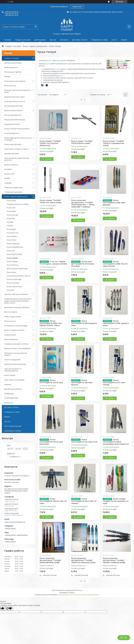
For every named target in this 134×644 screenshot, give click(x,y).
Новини (124, 40)
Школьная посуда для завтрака (17, 307)
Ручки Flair (11, 218)
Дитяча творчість (11, 165)
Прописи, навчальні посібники (16, 294)
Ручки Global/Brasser (15, 247)
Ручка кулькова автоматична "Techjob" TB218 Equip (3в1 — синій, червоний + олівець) (83, 203)
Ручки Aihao (11, 201)
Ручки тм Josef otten (15, 287)
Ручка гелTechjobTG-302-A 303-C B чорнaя (84, 501)
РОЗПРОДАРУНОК (11, 398)
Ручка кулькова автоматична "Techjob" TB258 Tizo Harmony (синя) (83, 560)
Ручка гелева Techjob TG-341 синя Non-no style (116, 501)
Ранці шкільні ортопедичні (15, 81)
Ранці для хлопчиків (12, 124)
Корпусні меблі (10, 335)
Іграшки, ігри (9, 174)
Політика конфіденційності (89, 595)
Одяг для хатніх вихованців (15, 364)
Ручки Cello (11, 208)
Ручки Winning (12, 265)
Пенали (7, 76)
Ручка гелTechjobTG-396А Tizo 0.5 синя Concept (115, 264)
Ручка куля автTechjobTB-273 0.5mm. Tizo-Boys (83, 264)
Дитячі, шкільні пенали (13, 110)
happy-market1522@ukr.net (15, 522)
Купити (48, 159)
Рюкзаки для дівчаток (13, 115)
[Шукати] (36, 27)
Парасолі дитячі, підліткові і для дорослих (17, 159)
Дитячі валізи (40, 40)
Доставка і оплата (80, 40)
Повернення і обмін (100, 40)
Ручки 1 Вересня (13, 244)
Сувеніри (8, 183)
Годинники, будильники (14, 187)
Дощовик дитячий (11, 153)
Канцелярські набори (13, 431)
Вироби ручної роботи (13, 389)
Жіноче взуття (10, 321)
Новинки (8, 384)
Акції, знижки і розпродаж (14, 380)
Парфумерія (9, 393)
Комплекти (9, 403)
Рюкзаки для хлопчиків (13, 106)
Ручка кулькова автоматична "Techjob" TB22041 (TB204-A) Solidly (114, 560)
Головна (7, 40)
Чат (124, 638)
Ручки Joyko (11, 229)
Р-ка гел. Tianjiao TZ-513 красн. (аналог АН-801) (53, 263)
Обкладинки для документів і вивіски (16, 354)
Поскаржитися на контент (69, 595)
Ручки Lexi (11, 251)
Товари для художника (13, 192)
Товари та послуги (23, 40)
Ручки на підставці (14, 279)
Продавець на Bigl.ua (67, 592)
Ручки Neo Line (13, 233)
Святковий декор (11, 339)
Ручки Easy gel (12, 215)
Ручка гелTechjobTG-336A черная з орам (116, 323)
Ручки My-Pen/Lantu (15, 254)
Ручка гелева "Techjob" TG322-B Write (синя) (82, 142)
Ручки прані (11, 272)
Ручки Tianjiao (12, 261)
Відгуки (7, 417)
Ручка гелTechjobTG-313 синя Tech (84, 441)
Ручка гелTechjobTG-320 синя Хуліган (82, 382)
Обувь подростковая (13, 317)
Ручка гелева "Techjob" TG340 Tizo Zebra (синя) (50, 201)
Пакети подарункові (12, 360)
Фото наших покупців (13, 426)
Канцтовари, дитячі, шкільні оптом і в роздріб (18, 139)
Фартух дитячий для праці (15, 120)
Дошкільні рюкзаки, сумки (15, 97)
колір (57, 69)
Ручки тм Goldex (13, 283)
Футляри (10, 222)
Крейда (7, 178)
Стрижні (10, 226)
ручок (48, 64)
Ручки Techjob (12, 258)
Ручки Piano (11, 240)
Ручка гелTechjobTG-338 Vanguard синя (84, 323)
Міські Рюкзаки (10, 86)
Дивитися (77, 6)
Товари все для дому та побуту (16, 344)
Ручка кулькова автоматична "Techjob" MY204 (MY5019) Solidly (51, 560)
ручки (60, 76)
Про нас (53, 40)
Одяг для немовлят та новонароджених (13, 370)
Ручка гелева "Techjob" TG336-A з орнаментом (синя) (114, 143)
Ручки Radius (12, 236)
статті (114, 40)
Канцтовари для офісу (13, 144)
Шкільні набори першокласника (17, 129)
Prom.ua (79, 590)
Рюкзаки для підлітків (13, 72)
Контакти (64, 40)
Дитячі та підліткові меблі (14, 330)
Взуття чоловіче (11, 312)
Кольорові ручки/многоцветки (19, 276)
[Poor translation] (9, 609)
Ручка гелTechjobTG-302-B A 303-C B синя (53, 501)
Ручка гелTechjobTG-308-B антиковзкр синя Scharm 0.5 (116, 442)
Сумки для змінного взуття (15, 101)
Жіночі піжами (10, 375)
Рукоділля (8, 169)
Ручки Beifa (11, 211)
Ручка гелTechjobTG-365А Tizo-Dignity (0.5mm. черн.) (51, 323)
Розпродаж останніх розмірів (16, 326)
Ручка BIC (10, 290)
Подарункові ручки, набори (18, 204)
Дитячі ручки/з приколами (17, 269)
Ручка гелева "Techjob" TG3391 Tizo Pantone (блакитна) (50, 143)
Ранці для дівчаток (12, 133)
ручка (49, 60)
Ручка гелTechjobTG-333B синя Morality (114, 202)
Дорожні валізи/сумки (13, 63)
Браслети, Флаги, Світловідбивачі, (18, 348)
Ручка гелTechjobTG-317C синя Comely (114, 382)
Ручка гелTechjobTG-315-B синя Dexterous (51, 442)
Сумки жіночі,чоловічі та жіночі (16, 149)
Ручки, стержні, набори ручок (35, 46)
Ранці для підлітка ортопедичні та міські (18, 91)
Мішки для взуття (11, 67)
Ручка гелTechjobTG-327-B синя (51, 381)
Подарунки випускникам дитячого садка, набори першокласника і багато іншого (18, 301)
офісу (58, 60)
